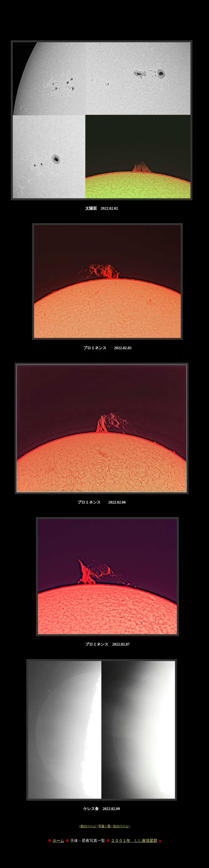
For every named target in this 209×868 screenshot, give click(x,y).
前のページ (88, 826)
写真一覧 (104, 826)
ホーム (58, 841)
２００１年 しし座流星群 (134, 841)
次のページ (121, 826)
